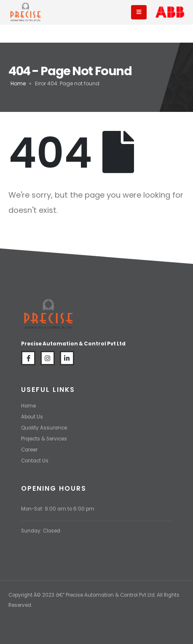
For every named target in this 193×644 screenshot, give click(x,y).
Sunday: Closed (41, 531)
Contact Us (35, 461)
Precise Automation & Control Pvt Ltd (110, 595)
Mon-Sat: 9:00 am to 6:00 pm (58, 509)
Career (29, 450)
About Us (32, 417)
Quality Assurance (44, 428)
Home (18, 83)
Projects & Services (44, 439)
